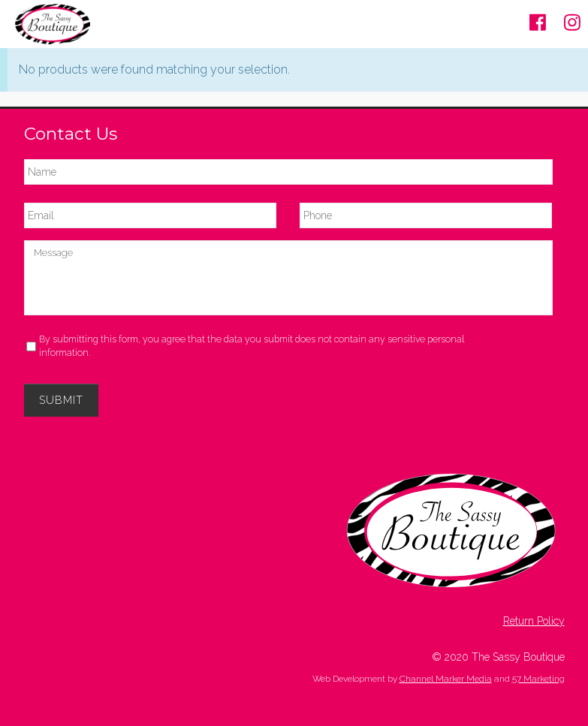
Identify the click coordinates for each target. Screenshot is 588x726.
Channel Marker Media (446, 679)
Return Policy (534, 621)
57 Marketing (538, 679)
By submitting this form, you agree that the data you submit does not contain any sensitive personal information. (252, 346)
